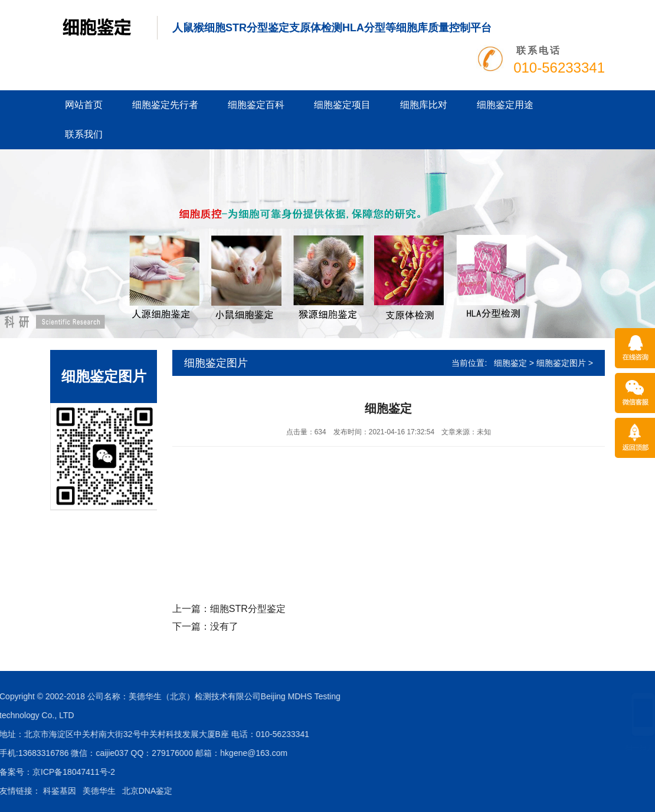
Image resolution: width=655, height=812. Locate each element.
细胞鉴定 (510, 363)
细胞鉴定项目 (342, 105)
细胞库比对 (424, 105)
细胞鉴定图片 (561, 363)
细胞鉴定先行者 (165, 105)
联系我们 (84, 134)
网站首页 (84, 105)
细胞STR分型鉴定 (248, 609)
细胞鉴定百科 (256, 105)
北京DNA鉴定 (32, 791)
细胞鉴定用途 (505, 105)
